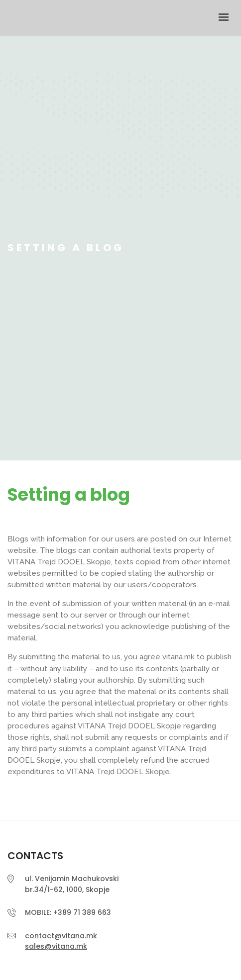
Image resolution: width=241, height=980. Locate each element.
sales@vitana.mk (56, 946)
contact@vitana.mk (61, 936)
